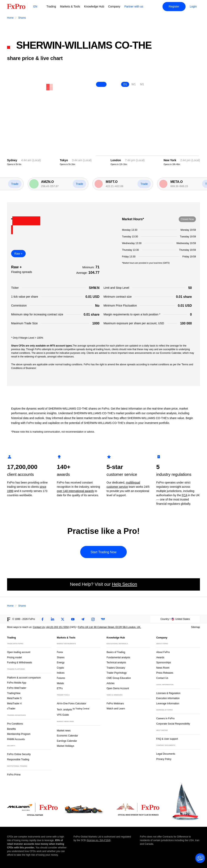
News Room (163, 668)
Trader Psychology (117, 673)
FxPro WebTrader (17, 688)
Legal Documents (166, 754)
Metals (60, 683)
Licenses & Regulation (168, 693)
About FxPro (163, 652)
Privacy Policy (164, 759)
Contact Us (39, 627)
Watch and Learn (116, 709)
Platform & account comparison (24, 678)
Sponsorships (164, 663)
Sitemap (195, 627)
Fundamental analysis (118, 657)
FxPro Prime (14, 775)
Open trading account (19, 652)
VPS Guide (63, 715)
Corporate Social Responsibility (173, 724)
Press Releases (165, 673)
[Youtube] (73, 619)
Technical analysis (116, 663)
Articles (110, 683)
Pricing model (14, 657)
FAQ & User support (167, 739)
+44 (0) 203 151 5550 (57, 627)
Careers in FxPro (165, 718)
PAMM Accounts (16, 739)
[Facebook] (42, 619)
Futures (61, 678)
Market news (65, 730)
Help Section (124, 584)
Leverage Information (168, 704)
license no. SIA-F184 (99, 840)
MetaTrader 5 (14, 698)
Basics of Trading (116, 652)
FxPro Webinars (115, 704)
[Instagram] (93, 619)
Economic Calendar (67, 736)
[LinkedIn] (53, 619)
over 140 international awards (75, 491)
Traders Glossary (116, 668)
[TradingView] (103, 619)
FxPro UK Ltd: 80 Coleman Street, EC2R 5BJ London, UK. (109, 627)
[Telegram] (83, 619)
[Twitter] (63, 619)
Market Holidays (65, 746)
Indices (61, 673)
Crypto (60, 668)
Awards (160, 657)
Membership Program (19, 734)
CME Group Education (119, 678)
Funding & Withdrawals (20, 663)
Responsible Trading (18, 759)
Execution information (168, 698)
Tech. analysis (73, 709)
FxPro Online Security (19, 754)
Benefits (11, 729)
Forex (60, 652)
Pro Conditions (15, 724)
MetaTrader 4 (14, 704)
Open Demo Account (118, 688)
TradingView (14, 693)
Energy (61, 663)
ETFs (60, 688)
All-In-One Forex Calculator (71, 704)
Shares (61, 657)
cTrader (11, 709)
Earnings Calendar (67, 741)
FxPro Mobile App (17, 683)
